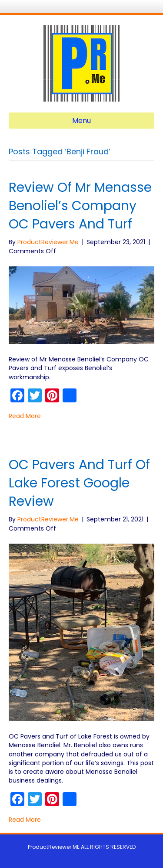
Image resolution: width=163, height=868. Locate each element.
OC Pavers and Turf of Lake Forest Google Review (79, 483)
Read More (25, 416)
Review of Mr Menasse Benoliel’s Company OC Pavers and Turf (80, 206)
